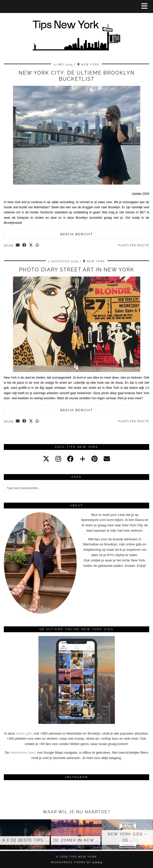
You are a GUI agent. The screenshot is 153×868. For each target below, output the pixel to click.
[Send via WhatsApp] (37, 245)
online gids (24, 733)
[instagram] (58, 459)
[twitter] (46, 459)
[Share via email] (18, 245)
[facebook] (70, 459)
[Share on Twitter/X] (31, 245)
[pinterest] (94, 459)
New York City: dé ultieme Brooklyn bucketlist (77, 76)
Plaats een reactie (134, 245)
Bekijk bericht (77, 234)
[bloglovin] (82, 459)
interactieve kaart (23, 753)
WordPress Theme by (76, 862)
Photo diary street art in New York (77, 270)
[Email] (107, 459)
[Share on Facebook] (24, 245)
